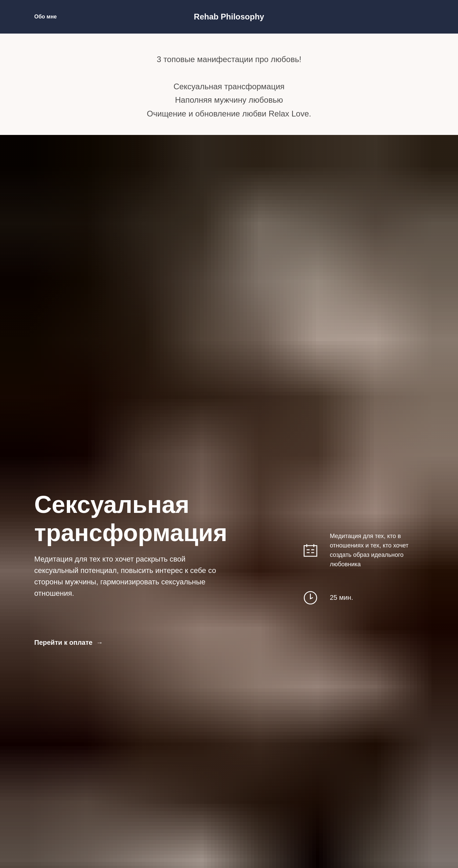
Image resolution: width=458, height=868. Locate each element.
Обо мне (45, 17)
